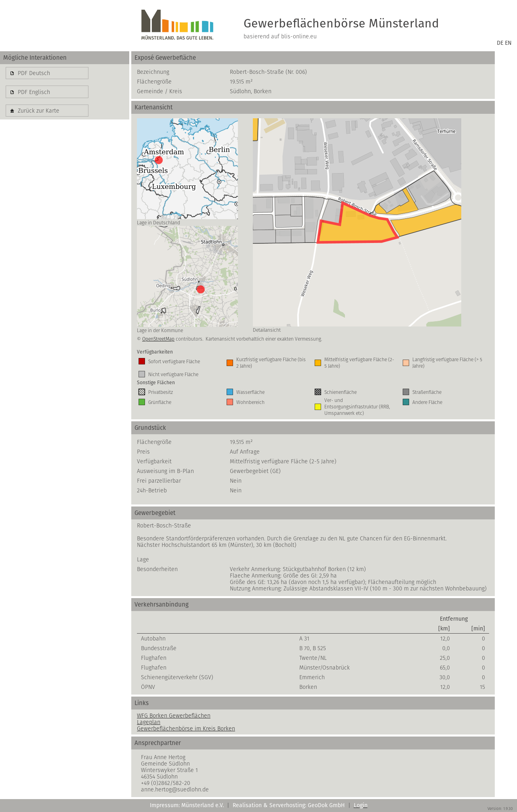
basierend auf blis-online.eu (280, 36)
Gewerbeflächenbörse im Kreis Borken (186, 728)
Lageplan (149, 722)
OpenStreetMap (158, 339)
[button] (47, 73)
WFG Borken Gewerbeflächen (174, 716)
